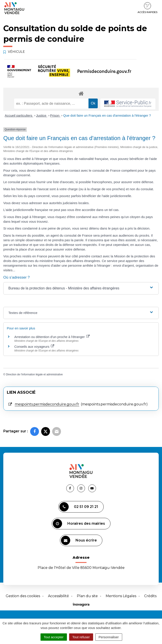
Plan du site (87, 596)
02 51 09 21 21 (79, 507)
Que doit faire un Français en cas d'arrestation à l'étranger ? (107, 115)
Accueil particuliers (19, 115)
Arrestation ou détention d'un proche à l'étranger (52, 337)
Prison (55, 115)
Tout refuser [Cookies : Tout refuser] (81, 637)
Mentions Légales (121, 596)
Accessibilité (58, 596)
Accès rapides (147, 8)
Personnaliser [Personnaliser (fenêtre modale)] (109, 637)
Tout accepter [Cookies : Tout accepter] (54, 637)
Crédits (150, 596)
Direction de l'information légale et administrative (34, 374)
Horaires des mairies (79, 524)
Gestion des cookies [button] (23, 596)
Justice (42, 115)
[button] (81, 288)
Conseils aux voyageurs (34, 347)
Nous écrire (79, 540)
